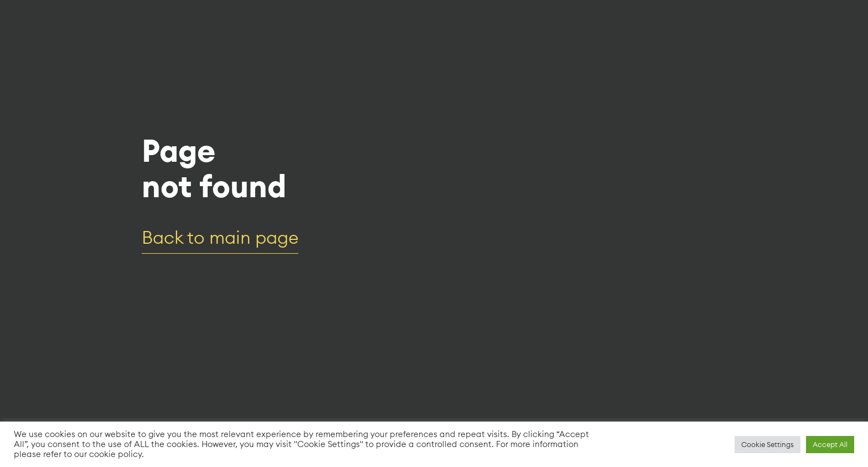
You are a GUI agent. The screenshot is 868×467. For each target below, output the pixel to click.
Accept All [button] (830, 444)
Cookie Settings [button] (768, 444)
